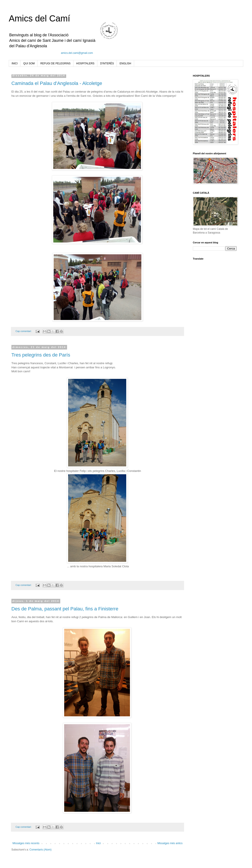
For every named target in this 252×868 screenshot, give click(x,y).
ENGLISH (125, 63)
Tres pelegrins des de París (41, 355)
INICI (15, 63)
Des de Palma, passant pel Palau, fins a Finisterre (65, 609)
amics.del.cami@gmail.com (77, 53)
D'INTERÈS (107, 63)
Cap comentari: (24, 331)
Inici (98, 843)
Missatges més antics (170, 843)
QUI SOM (29, 63)
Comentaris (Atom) (40, 850)
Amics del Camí (39, 18)
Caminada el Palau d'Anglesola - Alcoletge (57, 83)
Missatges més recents (26, 843)
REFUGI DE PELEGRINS (55, 63)
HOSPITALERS (85, 63)
